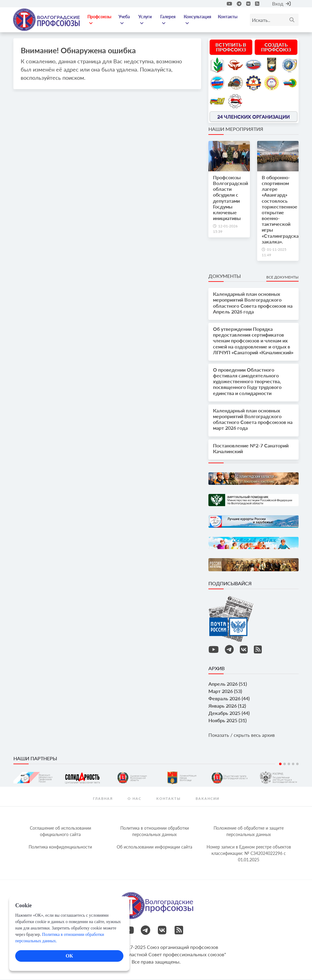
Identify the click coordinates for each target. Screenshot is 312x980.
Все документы (282, 278)
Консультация (198, 20)
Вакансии (207, 799)
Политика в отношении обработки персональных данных (155, 832)
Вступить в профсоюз (231, 48)
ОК (69, 956)
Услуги (146, 20)
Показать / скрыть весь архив (242, 735)
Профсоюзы (100, 20)
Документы (225, 276)
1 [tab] (280, 765)
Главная (103, 799)
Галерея (168, 20)
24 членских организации (253, 117)
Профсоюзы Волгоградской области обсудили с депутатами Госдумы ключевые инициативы (230, 198)
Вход (281, 3)
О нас (135, 799)
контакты (168, 799)
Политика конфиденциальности (60, 847)
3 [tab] (289, 765)
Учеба (125, 20)
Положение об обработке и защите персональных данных (249, 832)
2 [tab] (285, 765)
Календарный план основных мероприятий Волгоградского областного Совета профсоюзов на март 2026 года (253, 420)
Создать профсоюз (276, 48)
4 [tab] (293, 765)
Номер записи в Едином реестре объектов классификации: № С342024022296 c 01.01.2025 (249, 854)
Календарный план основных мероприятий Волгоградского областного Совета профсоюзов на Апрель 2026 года (253, 303)
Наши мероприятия (236, 129)
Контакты (228, 17)
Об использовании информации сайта (154, 847)
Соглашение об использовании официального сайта (60, 832)
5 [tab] (297, 765)
